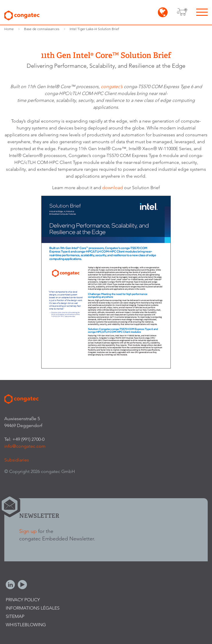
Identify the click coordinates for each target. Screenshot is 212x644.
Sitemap (15, 616)
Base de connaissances (42, 29)
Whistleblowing (26, 625)
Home (9, 29)
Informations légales (33, 608)
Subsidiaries (17, 460)
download (113, 188)
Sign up (28, 531)
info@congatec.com (25, 446)
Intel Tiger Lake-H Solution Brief (94, 29)
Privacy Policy (23, 600)
